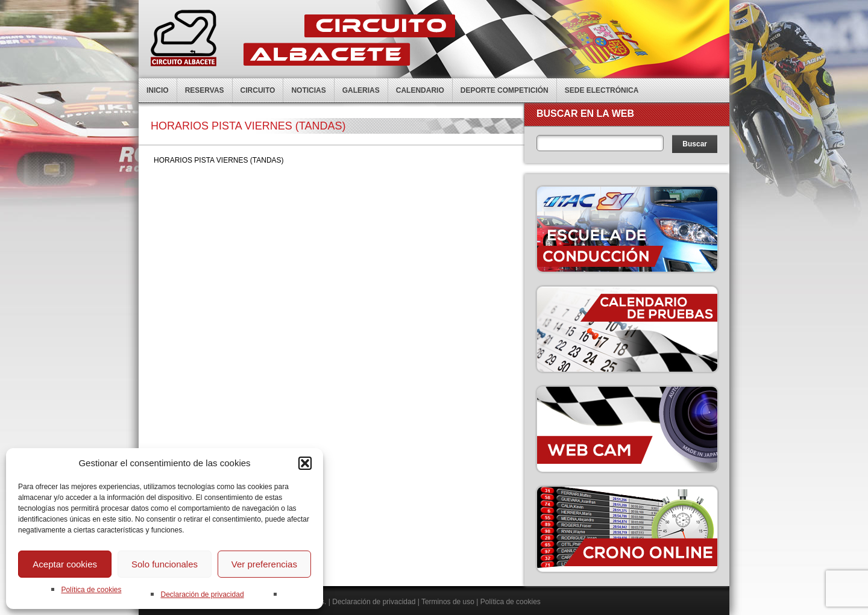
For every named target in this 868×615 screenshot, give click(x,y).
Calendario (420, 90)
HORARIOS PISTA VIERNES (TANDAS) (219, 160)
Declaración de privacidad (202, 595)
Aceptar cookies (65, 564)
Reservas (205, 90)
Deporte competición (505, 90)
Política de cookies (91, 590)
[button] (305, 463)
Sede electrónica (602, 90)
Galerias (361, 90)
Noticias (308, 90)
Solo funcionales (165, 564)
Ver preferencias (264, 564)
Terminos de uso (448, 602)
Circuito (258, 90)
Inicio (158, 90)
